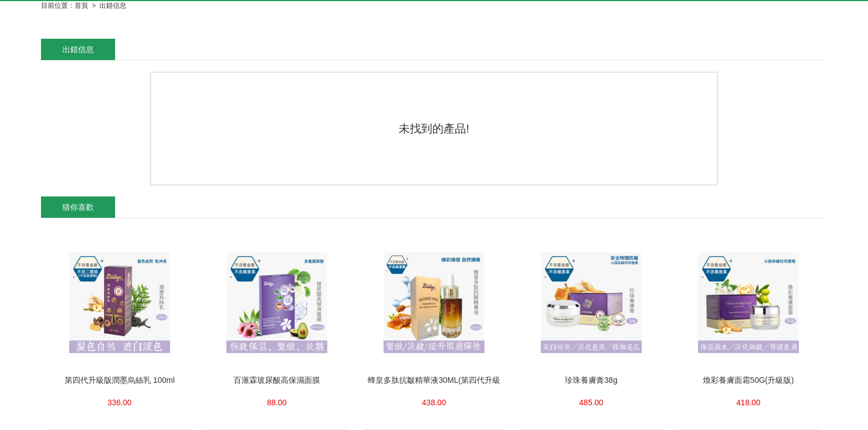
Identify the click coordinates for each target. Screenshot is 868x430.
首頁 (81, 6)
